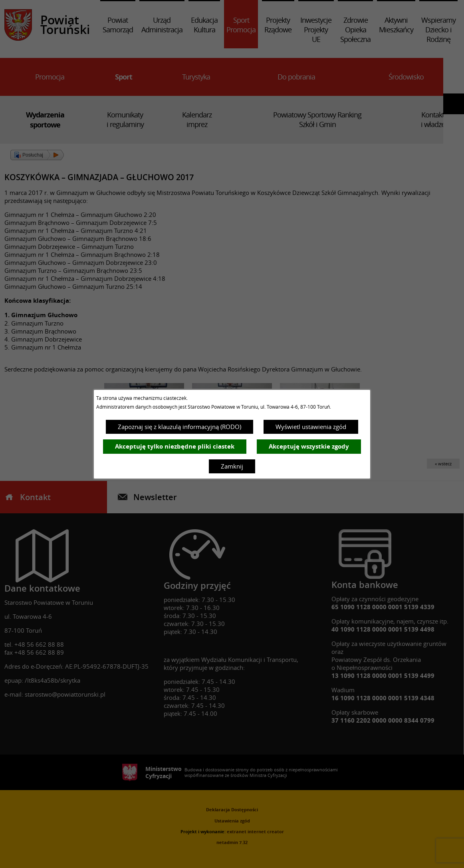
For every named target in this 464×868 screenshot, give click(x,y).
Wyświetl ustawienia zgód (311, 427)
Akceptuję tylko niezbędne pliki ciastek (175, 446)
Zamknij (232, 466)
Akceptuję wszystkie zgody (309, 446)
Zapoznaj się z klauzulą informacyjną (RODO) (179, 427)
